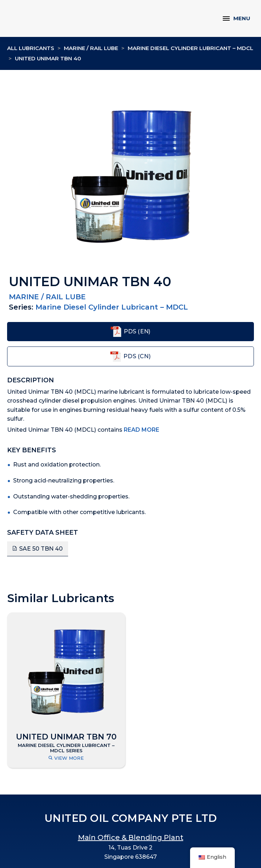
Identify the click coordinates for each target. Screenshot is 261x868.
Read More (141, 430)
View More (66, 758)
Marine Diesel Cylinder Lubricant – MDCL (190, 48)
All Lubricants (31, 48)
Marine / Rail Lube (91, 48)
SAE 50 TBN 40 (41, 549)
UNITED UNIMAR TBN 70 (66, 737)
